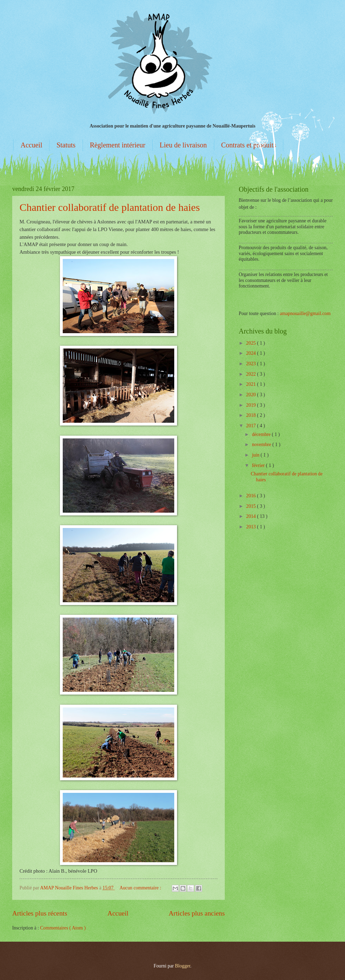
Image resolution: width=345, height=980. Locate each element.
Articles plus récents (40, 913)
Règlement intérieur (118, 145)
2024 (251, 353)
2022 (251, 374)
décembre (262, 434)
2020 (251, 395)
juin (256, 455)
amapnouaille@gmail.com (305, 313)
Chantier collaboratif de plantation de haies (110, 207)
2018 (251, 415)
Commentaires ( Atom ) (63, 928)
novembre (262, 445)
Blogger (183, 966)
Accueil (31, 145)
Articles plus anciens (197, 913)
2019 (251, 405)
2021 (251, 384)
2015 (251, 506)
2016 (251, 496)
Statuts (66, 145)
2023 (251, 364)
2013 (251, 527)
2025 (251, 343)
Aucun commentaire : (141, 888)
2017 (251, 426)
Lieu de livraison (183, 145)
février (259, 465)
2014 (251, 516)
